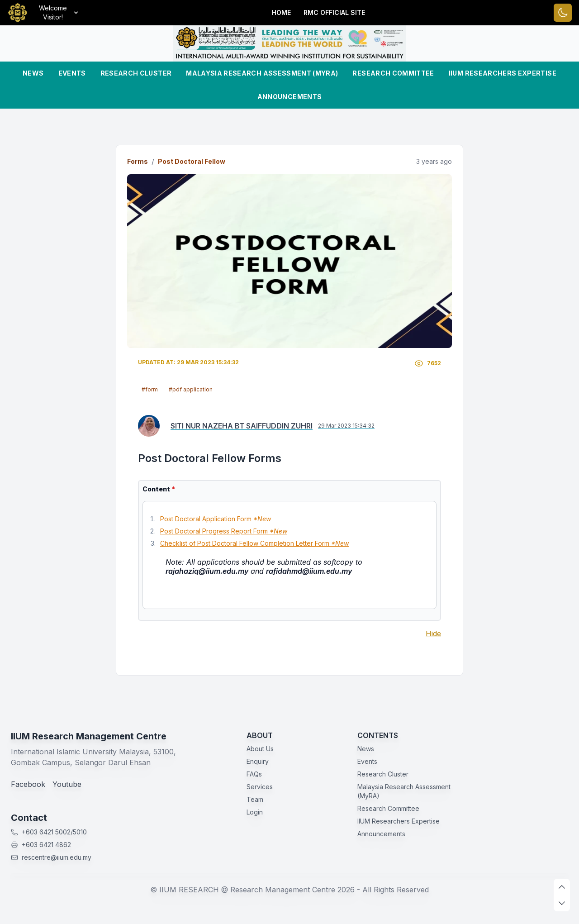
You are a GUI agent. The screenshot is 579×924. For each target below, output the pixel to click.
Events (72, 73)
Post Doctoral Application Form (216, 519)
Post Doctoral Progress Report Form (224, 531)
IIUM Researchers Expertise (503, 73)
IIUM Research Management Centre (89, 736)
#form (150, 389)
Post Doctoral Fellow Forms (210, 458)
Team (255, 799)
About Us (260, 749)
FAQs (254, 774)
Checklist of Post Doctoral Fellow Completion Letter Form (254, 543)
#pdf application (191, 389)
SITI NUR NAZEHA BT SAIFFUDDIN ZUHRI (242, 426)
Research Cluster (136, 73)
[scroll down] (562, 903)
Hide (433, 633)
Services (260, 787)
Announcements (290, 97)
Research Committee (393, 73)
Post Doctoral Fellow (192, 161)
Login (255, 812)
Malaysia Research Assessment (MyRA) (262, 73)
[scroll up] (562, 887)
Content (159, 489)
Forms (138, 161)
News (33, 73)
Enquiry (258, 761)
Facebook (28, 784)
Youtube (67, 784)
